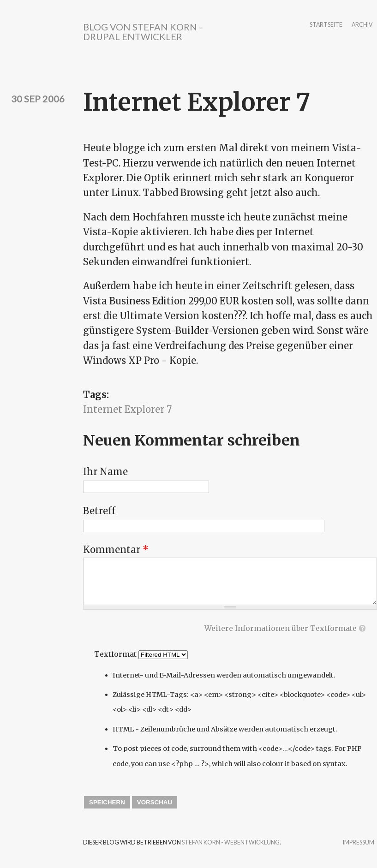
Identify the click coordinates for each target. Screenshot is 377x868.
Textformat (116, 654)
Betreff (99, 511)
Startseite (326, 25)
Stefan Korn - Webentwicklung (231, 842)
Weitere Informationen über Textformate (281, 628)
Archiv (362, 25)
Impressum (359, 843)
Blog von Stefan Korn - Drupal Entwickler (143, 32)
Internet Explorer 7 (127, 409)
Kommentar (116, 550)
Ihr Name (105, 472)
